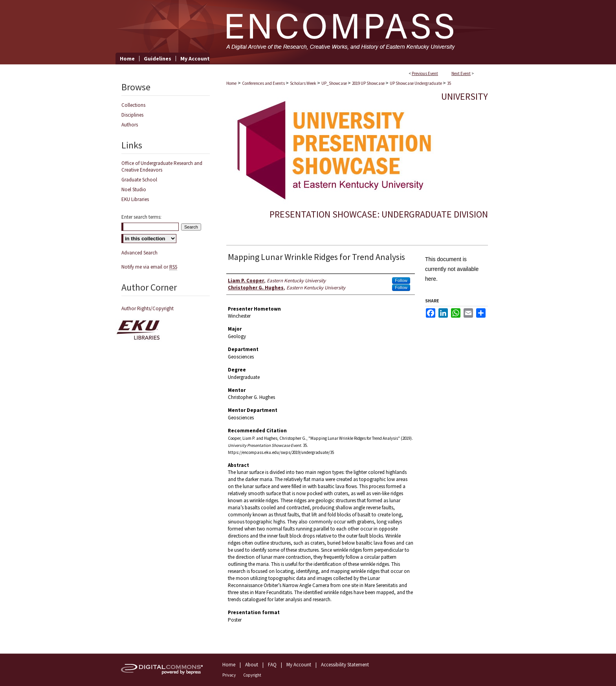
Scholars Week (303, 83)
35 (449, 83)
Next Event (461, 73)
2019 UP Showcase (369, 83)
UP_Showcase (335, 83)
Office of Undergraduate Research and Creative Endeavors (162, 166)
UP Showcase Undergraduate (416, 83)
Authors (130, 125)
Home (231, 83)
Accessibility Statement (345, 665)
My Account (299, 665)
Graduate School (139, 180)
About (252, 665)
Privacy (229, 675)
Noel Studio (134, 189)
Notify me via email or (149, 267)
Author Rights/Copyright (148, 308)
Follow (401, 280)
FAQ (272, 665)
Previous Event (425, 73)
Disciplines (132, 115)
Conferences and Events (264, 83)
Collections (133, 105)
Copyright (252, 675)
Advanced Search (139, 253)
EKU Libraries (135, 199)
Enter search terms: (141, 217)
